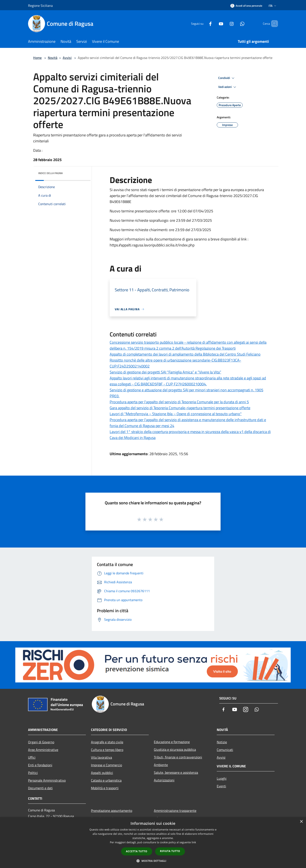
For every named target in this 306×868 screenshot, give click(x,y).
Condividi (227, 78)
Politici (33, 773)
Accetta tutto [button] (137, 851)
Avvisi (67, 58)
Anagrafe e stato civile (107, 742)
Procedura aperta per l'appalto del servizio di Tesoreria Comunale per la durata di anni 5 (179, 402)
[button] (153, 861)
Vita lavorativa (101, 757)
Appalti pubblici (102, 773)
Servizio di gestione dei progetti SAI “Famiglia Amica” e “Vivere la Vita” (165, 372)
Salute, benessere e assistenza (176, 772)
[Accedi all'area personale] (246, 6)
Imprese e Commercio (106, 765)
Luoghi (222, 778)
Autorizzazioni (164, 780)
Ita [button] (273, 6)
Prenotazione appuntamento (112, 811)
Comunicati (225, 750)
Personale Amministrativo (47, 780)
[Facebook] (203, 24)
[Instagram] (224, 24)
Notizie (222, 742)
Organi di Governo (41, 742)
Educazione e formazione (172, 742)
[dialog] (153, 843)
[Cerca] (273, 24)
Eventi (221, 786)
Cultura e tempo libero (107, 750)
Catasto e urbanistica (106, 780)
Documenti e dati (40, 788)
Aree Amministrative (43, 750)
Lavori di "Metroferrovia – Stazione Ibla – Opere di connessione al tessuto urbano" (176, 414)
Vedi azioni (228, 87)
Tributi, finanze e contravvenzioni (178, 757)
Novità (53, 58)
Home (37, 58)
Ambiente (161, 765)
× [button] (301, 822)
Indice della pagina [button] (50, 173)
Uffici (32, 757)
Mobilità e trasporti (105, 788)
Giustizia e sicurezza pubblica (175, 749)
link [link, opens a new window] (194, 842)
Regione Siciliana (40, 6)
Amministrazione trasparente (175, 811)
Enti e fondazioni (40, 765)
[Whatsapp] (235, 24)
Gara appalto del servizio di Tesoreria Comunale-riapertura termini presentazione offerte (180, 408)
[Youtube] (214, 24)
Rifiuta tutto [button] (170, 851)
